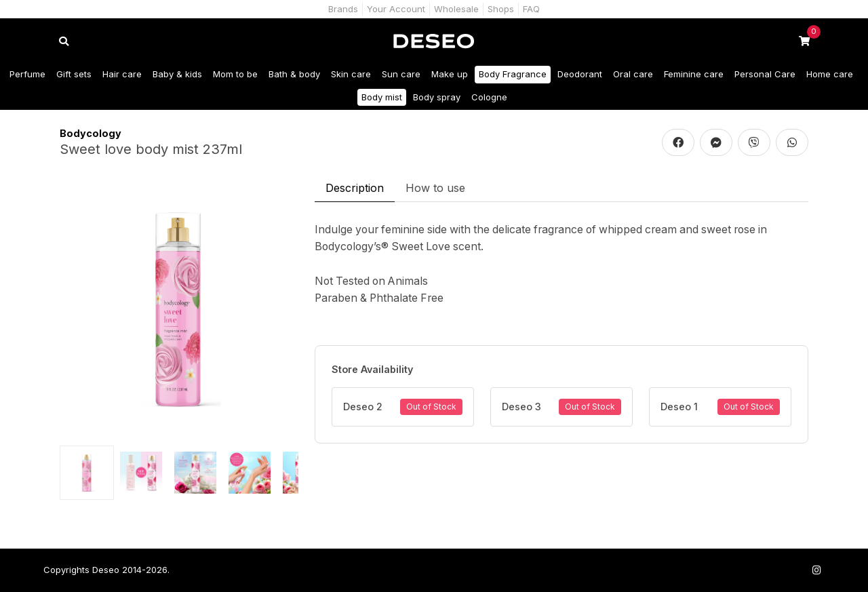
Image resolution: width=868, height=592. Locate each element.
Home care (830, 74)
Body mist (382, 97)
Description (355, 188)
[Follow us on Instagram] (816, 570)
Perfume (27, 74)
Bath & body (294, 74)
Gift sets (74, 74)
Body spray (437, 97)
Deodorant (580, 74)
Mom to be (235, 74)
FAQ (531, 9)
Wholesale (456, 9)
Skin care (351, 74)
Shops (501, 9)
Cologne (489, 97)
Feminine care (694, 74)
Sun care (401, 74)
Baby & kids (177, 74)
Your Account (396, 9)
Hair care (122, 74)
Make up (450, 74)
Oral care (633, 74)
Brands (343, 9)
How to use (435, 188)
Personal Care (765, 74)
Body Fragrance (513, 74)
